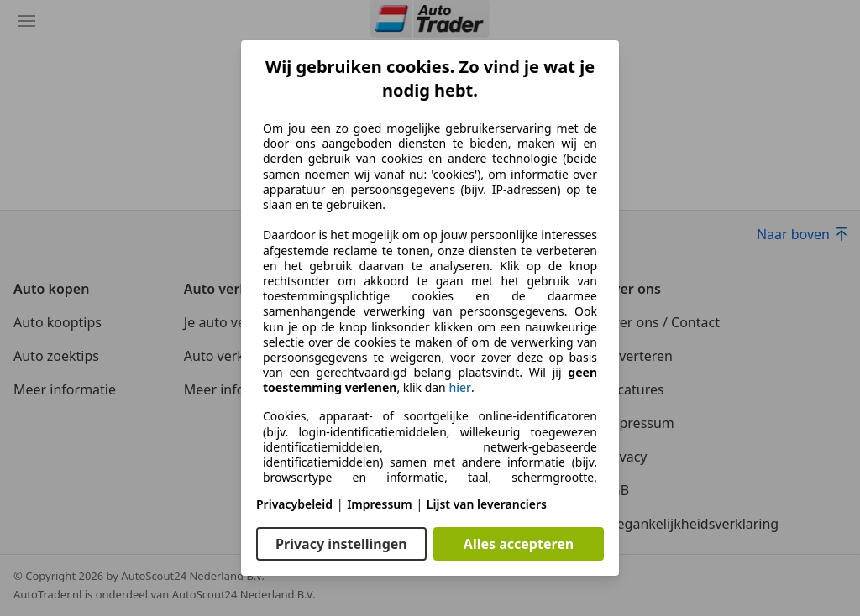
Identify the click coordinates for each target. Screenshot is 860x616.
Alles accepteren (519, 544)
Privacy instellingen (341, 544)
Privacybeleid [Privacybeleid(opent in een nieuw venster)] (294, 504)
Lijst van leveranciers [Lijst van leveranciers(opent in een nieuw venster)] (487, 504)
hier (460, 388)
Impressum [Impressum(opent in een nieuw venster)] (380, 504)
